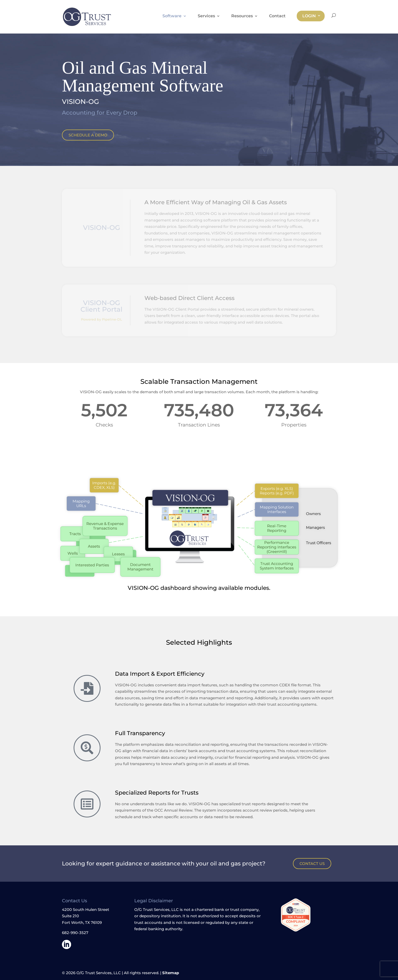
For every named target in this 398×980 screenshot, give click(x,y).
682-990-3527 (75, 933)
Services (206, 16)
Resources (242, 16)
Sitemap (171, 973)
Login (309, 16)
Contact (277, 16)
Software (172, 16)
